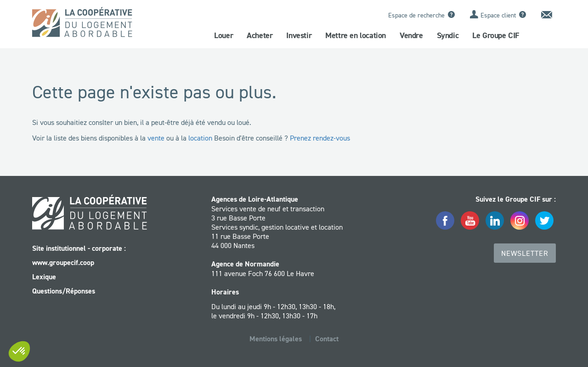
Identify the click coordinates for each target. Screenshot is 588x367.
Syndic (448, 35)
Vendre (411, 35)
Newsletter (525, 253)
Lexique (44, 277)
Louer (223, 35)
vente (156, 138)
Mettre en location (356, 35)
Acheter (260, 35)
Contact (327, 339)
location (200, 138)
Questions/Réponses (64, 291)
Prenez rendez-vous (320, 138)
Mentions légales (276, 339)
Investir (299, 35)
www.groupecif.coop (63, 263)
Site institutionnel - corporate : (79, 248)
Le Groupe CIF (496, 35)
